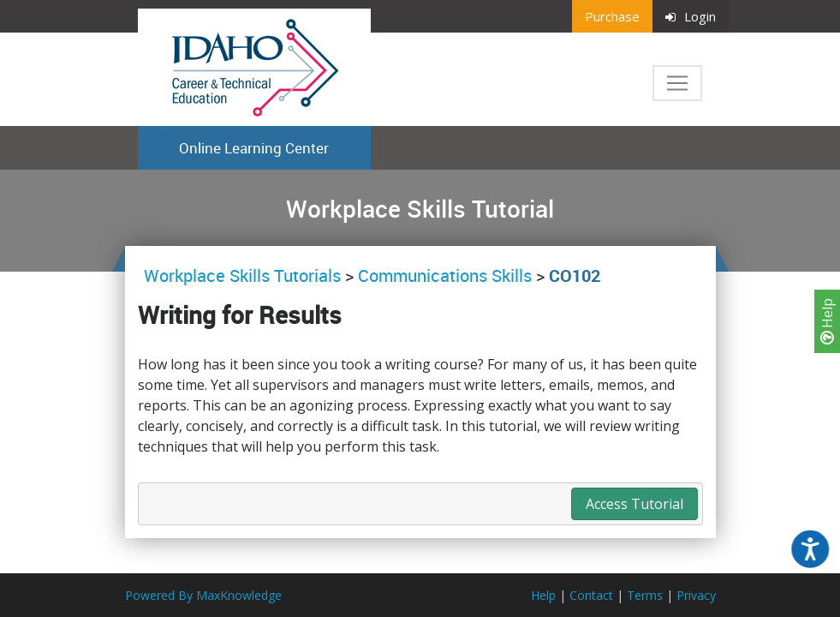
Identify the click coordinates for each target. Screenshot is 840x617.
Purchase (612, 16)
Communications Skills (445, 276)
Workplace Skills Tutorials (244, 276)
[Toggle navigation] (677, 83)
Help (827, 321)
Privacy (696, 595)
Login (691, 16)
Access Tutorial (634, 504)
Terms (645, 595)
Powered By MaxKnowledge (203, 595)
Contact (591, 595)
